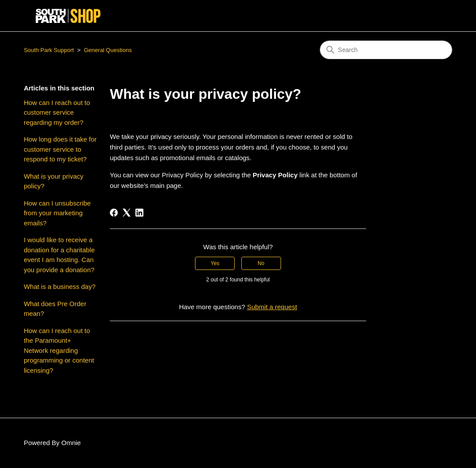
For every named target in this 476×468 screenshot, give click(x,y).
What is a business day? (60, 286)
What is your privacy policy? (54, 181)
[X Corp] (127, 213)
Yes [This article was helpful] (215, 263)
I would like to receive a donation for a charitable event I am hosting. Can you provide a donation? (59, 255)
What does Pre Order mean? (55, 309)
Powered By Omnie (52, 443)
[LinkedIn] (139, 213)
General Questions (108, 50)
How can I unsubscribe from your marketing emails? (57, 213)
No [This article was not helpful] (261, 263)
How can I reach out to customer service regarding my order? (57, 112)
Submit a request (272, 307)
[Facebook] (114, 213)
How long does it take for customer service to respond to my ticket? (60, 149)
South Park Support (49, 50)
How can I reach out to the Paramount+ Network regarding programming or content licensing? (59, 350)
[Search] (386, 50)
